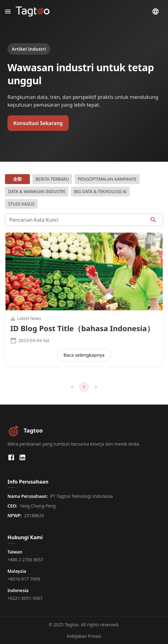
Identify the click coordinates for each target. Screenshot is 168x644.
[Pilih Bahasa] (156, 12)
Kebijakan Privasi (84, 636)
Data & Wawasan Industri (37, 192)
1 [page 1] (84, 387)
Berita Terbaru (52, 179)
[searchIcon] (153, 220)
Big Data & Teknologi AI (100, 192)
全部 (17, 179)
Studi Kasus (21, 204)
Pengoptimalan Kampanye (107, 179)
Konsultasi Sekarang (38, 123)
